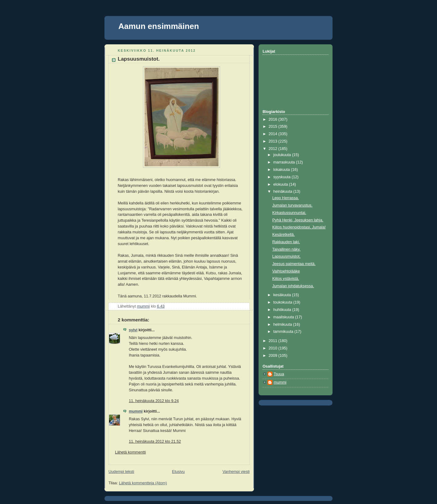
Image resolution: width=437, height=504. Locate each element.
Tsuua (279, 374)
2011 (274, 341)
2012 (274, 149)
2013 (274, 141)
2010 (274, 348)
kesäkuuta (283, 295)
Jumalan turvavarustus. (292, 205)
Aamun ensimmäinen (159, 26)
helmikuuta (283, 325)
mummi (136, 411)
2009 (274, 356)
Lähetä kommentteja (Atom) (143, 483)
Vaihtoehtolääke (286, 271)
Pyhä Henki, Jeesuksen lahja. (298, 220)
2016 (274, 119)
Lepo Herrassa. (286, 198)
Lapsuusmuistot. (287, 256)
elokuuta (281, 184)
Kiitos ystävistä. (286, 279)
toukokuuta (283, 302)
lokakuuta (282, 170)
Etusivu (178, 472)
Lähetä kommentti (130, 452)
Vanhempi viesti (236, 472)
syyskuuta (283, 177)
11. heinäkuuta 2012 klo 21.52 (155, 442)
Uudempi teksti (121, 472)
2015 (274, 127)
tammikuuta (284, 332)
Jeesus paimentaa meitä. (294, 264)
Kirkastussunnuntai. (289, 213)
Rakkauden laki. (286, 242)
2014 (274, 134)
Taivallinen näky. (287, 249)
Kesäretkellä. (284, 235)
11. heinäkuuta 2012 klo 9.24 (154, 401)
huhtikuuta (283, 310)
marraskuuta (285, 162)
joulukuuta (283, 155)
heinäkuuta (283, 192)
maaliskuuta (284, 317)
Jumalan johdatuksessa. (293, 286)
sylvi (133, 330)
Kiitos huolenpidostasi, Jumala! (299, 227)
